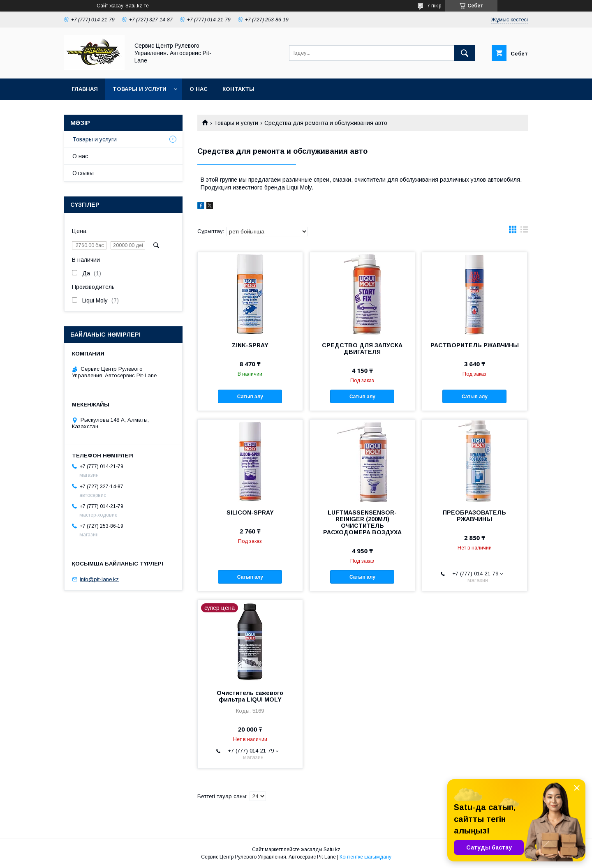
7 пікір (434, 6)
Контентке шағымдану (365, 857)
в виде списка (524, 231)
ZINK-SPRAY (250, 345)
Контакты (238, 89)
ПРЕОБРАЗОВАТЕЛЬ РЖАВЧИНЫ (474, 516)
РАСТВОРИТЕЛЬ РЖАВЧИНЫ (475, 345)
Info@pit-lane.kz (99, 579)
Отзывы (83, 173)
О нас (199, 89)
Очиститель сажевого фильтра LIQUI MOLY (250, 696)
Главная (85, 89)
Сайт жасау (110, 6)
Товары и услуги (140, 89)
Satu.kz (332, 850)
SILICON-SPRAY (250, 512)
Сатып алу (250, 397)
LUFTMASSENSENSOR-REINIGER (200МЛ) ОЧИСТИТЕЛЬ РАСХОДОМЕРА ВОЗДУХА (362, 522)
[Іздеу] (465, 53)
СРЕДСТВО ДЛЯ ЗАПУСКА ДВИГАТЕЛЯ (362, 349)
